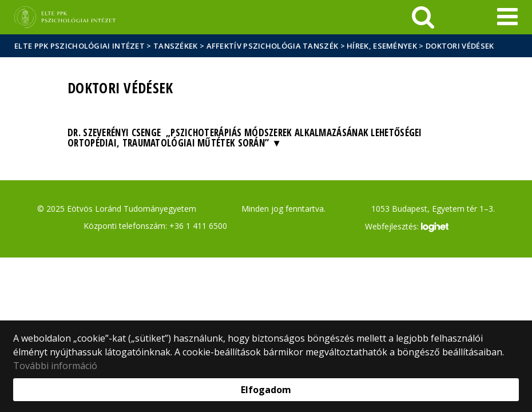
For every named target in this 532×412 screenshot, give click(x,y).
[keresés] (423, 17)
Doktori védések (460, 46)
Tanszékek (176, 46)
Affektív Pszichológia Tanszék (273, 46)
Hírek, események (382, 46)
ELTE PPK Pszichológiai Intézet (80, 46)
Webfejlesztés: (407, 227)
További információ (55, 366)
